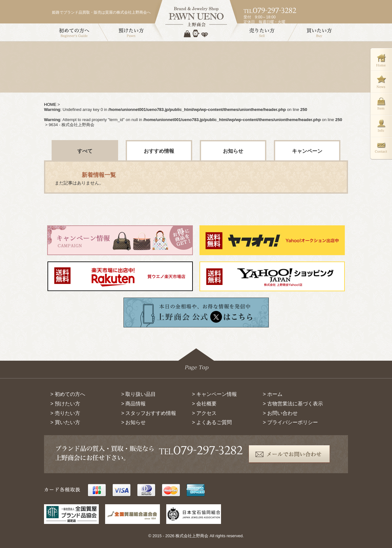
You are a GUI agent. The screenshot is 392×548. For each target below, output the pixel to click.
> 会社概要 (204, 404)
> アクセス (204, 413)
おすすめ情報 (159, 151)
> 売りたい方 (65, 413)
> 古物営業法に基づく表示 (293, 404)
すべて (85, 151)
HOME (50, 104)
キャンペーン (307, 151)
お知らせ (233, 151)
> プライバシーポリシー (290, 422)
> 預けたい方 (65, 404)
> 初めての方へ (68, 394)
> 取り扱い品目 (139, 394)
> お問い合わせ (280, 413)
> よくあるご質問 (212, 422)
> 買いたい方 (65, 422)
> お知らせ (134, 422)
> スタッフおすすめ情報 (149, 413)
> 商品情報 (134, 404)
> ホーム (273, 394)
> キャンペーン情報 (214, 394)
